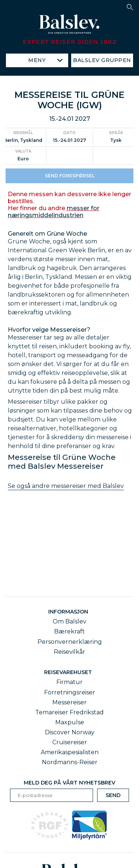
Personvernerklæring (70, 642)
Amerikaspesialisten (70, 752)
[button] (130, 7)
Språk (116, 139)
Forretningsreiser (70, 692)
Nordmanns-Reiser (70, 762)
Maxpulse (70, 722)
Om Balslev (69, 621)
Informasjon (70, 612)
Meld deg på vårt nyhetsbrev (69, 783)
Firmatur (69, 682)
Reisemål (23, 139)
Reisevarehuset (69, 672)
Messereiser (69, 702)
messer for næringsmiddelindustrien (54, 218)
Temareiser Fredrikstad (69, 712)
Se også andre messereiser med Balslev (66, 492)
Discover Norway (70, 732)
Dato (69, 139)
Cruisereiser (70, 742)
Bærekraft (69, 631)
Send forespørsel (70, 182)
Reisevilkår (69, 652)
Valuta (23, 157)
